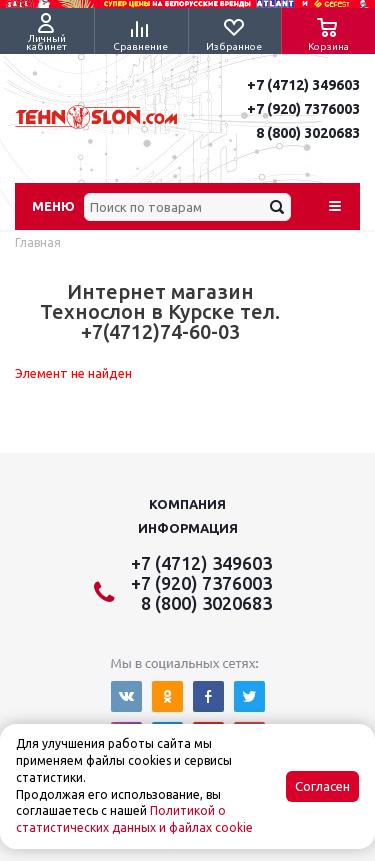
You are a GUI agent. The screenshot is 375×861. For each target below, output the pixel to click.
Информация (188, 528)
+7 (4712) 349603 (303, 85)
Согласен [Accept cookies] (322, 786)
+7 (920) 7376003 (303, 109)
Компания (187, 504)
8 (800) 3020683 (308, 133)
